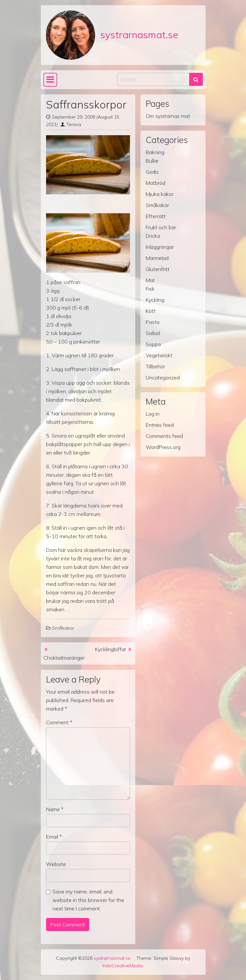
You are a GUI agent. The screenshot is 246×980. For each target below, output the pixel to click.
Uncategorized (163, 378)
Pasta (153, 322)
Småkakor (63, 628)
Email (54, 837)
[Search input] (153, 79)
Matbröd (156, 183)
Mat (150, 280)
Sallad (153, 333)
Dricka (153, 236)
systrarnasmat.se (139, 34)
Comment (59, 722)
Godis (152, 172)
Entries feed (160, 425)
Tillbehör (155, 366)
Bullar (152, 161)
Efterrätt (156, 216)
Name (55, 809)
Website (56, 864)
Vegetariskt (159, 355)
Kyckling (155, 300)
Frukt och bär (161, 227)
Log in (153, 414)
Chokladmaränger (64, 658)
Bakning (155, 152)
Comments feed (164, 436)
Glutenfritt (158, 269)
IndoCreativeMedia (123, 966)
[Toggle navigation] (50, 80)
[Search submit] (196, 79)
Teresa (74, 124)
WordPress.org (163, 447)
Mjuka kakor (160, 194)
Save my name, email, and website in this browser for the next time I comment (88, 900)
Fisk (150, 289)
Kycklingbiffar (111, 649)
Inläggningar (160, 247)
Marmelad (157, 258)
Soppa (153, 344)
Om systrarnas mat (168, 116)
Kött (151, 311)
